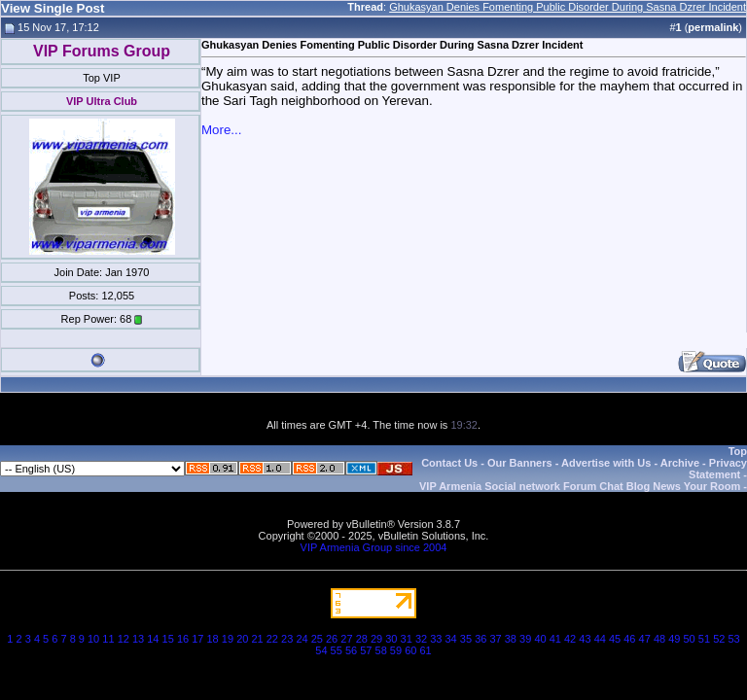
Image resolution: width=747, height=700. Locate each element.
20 (242, 639)
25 (317, 639)
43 (585, 639)
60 (410, 650)
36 (480, 639)
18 (213, 639)
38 (511, 639)
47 (645, 639)
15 (168, 639)
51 (704, 639)
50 (690, 639)
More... (221, 130)
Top (738, 451)
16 (183, 639)
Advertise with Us (606, 463)
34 (451, 639)
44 (600, 639)
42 (570, 639)
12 (124, 639)
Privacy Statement (718, 469)
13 (138, 639)
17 (197, 639)
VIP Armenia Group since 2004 (374, 547)
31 (407, 639)
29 (376, 639)
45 (615, 639)
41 (555, 639)
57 (366, 650)
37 (495, 639)
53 (733, 639)
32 (421, 639)
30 (391, 639)
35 (466, 639)
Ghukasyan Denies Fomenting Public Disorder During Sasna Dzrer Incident (568, 7)
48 (659, 639)
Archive (680, 463)
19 (228, 639)
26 (332, 639)
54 (321, 650)
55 (337, 650)
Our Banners (520, 463)
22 (272, 639)
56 (351, 650)
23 (287, 639)
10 (93, 639)
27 (346, 639)
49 (674, 639)
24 (302, 639)
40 (540, 639)
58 (381, 650)
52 (719, 639)
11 (108, 639)
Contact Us (449, 463)
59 (396, 650)
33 (436, 639)
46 (629, 639)
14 (153, 639)
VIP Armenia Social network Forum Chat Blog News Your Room (580, 486)
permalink (713, 27)
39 (525, 639)
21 (257, 639)
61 (425, 650)
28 (362, 639)
